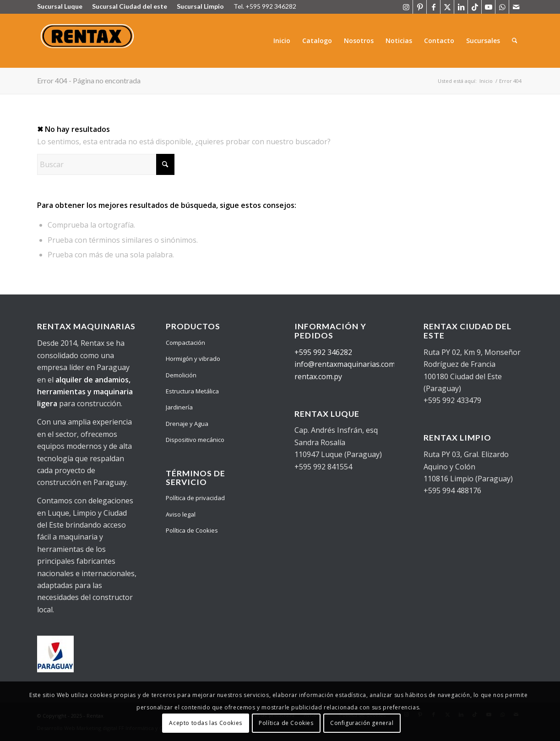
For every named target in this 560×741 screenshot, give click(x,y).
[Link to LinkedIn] (461, 7)
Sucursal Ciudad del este (130, 6)
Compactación (185, 343)
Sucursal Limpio (200, 6)
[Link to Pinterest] (420, 7)
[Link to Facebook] (433, 7)
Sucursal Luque (60, 6)
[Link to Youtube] (488, 7)
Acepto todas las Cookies (205, 723)
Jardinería (179, 407)
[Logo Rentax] (89, 41)
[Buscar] (514, 41)
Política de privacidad (195, 498)
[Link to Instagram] (406, 7)
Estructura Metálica (192, 391)
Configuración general (362, 723)
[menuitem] (282, 41)
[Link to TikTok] (475, 7)
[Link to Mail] (516, 7)
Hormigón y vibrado (193, 359)
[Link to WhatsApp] (502, 7)
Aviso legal (181, 514)
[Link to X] (447, 7)
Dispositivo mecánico (195, 440)
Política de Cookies (192, 530)
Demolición (181, 375)
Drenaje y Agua (187, 424)
